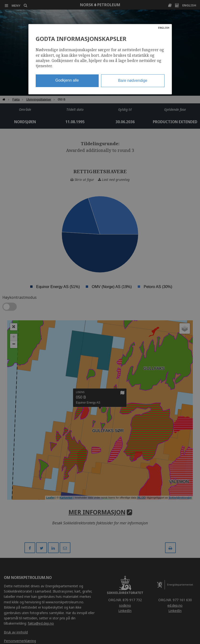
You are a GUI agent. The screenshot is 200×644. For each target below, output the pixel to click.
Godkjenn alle (67, 80)
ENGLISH (164, 28)
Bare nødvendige (133, 80)
